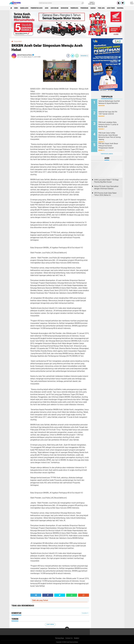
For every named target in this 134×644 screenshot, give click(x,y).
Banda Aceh (24, 8)
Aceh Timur (111, 8)
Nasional (120, 8)
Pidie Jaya (101, 8)
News (16, 8)
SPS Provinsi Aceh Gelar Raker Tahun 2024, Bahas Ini (105, 194)
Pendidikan (84, 8)
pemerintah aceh (37, 8)
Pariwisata (74, 8)
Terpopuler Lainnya (107, 154)
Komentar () (84, 56)
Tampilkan (85, 613)
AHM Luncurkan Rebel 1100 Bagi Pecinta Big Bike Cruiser (106, 181)
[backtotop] (67, 629)
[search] (61, 3)
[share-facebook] (68, 56)
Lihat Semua (50, 624)
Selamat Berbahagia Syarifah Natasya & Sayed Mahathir (109, 102)
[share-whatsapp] (77, 56)
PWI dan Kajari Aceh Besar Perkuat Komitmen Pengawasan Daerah (108, 146)
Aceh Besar (55, 8)
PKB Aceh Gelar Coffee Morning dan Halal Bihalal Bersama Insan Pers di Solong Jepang (109, 136)
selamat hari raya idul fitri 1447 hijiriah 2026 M (108, 113)
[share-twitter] (73, 56)
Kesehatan (64, 8)
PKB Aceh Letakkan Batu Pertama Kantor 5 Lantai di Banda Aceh (108, 125)
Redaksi (76, 638)
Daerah (93, 8)
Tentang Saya (60, 638)
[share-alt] (36, 595)
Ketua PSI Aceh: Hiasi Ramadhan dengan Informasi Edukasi (106, 187)
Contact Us (69, 638)
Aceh (47, 8)
